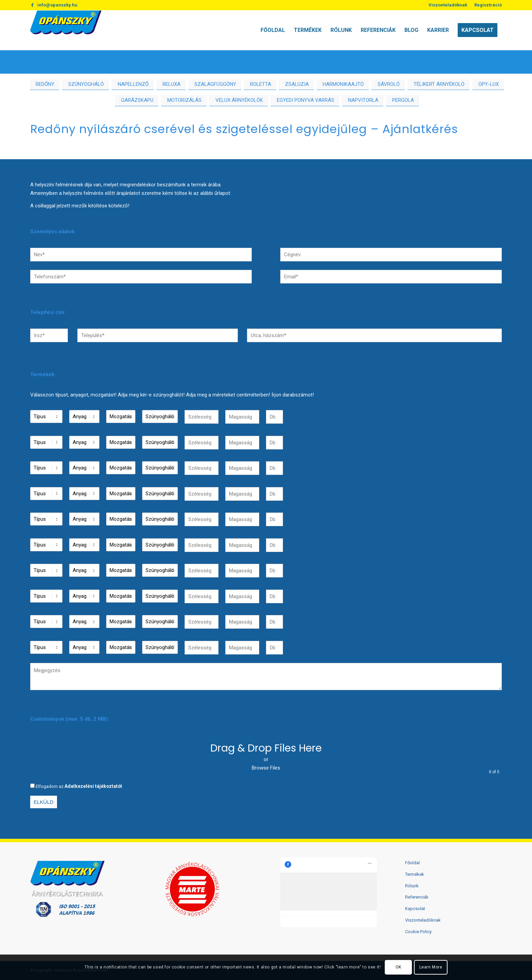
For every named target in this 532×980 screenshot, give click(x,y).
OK (398, 967)
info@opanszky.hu (57, 5)
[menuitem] (448, 5)
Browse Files (266, 768)
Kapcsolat (415, 909)
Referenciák (417, 897)
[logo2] (66, 30)
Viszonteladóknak (448, 5)
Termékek (415, 874)
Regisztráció (488, 5)
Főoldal (412, 863)
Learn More (431, 967)
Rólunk (412, 886)
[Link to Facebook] (32, 5)
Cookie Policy (418, 932)
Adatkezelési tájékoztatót (93, 786)
